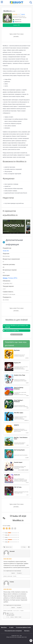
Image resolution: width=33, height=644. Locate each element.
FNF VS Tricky (18, 487)
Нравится (13, 573)
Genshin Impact (18, 462)
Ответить (12, 617)
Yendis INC (6, 251)
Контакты (27, 631)
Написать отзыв (8, 547)
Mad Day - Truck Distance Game (21, 438)
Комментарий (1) (16, 611)
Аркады (5, 278)
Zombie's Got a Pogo (20, 375)
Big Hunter (17, 350)
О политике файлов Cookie (23, 627)
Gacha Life (17, 475)
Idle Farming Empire (19, 450)
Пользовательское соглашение (13, 631)
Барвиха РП (17, 363)
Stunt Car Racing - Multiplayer (19, 388)
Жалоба (15, 576)
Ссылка (20, 617)
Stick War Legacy (19, 413)
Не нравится (19, 573)
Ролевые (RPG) (13, 278)
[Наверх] (31, 642)
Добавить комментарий (8, 576)
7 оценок (23, 14)
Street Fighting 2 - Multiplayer (19, 401)
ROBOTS (16, 425)
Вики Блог (4, 627)
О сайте (11, 627)
